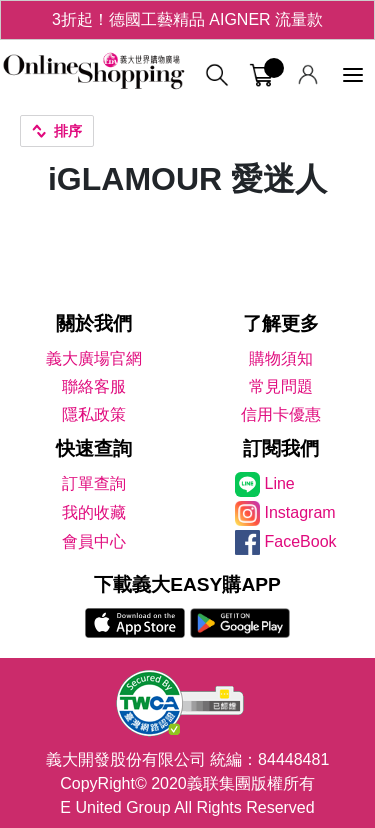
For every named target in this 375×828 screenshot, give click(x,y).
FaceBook (301, 541)
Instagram (300, 512)
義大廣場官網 (94, 358)
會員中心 (94, 541)
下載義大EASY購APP (187, 584)
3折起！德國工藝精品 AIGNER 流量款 (187, 19)
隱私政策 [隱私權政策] (94, 414)
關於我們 (94, 323)
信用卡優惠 (281, 414)
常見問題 (281, 386)
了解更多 (281, 323)
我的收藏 (94, 512)
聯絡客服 (94, 386)
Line (280, 483)
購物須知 (281, 358)
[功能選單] (353, 75)
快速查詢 (94, 448)
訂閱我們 (281, 448)
